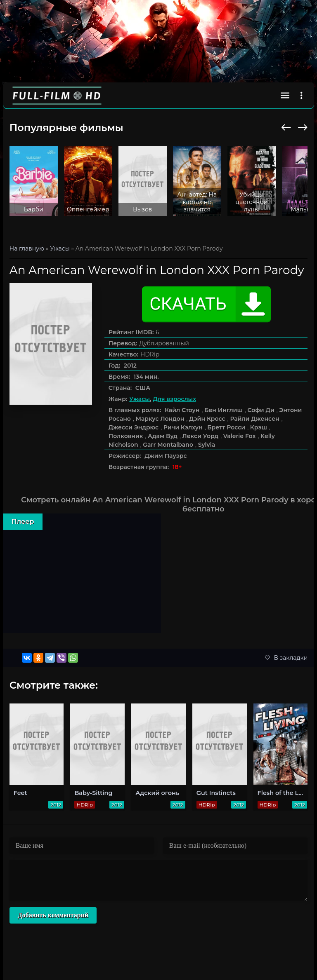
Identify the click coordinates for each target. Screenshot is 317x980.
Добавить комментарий (53, 915)
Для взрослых (174, 399)
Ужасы (140, 399)
